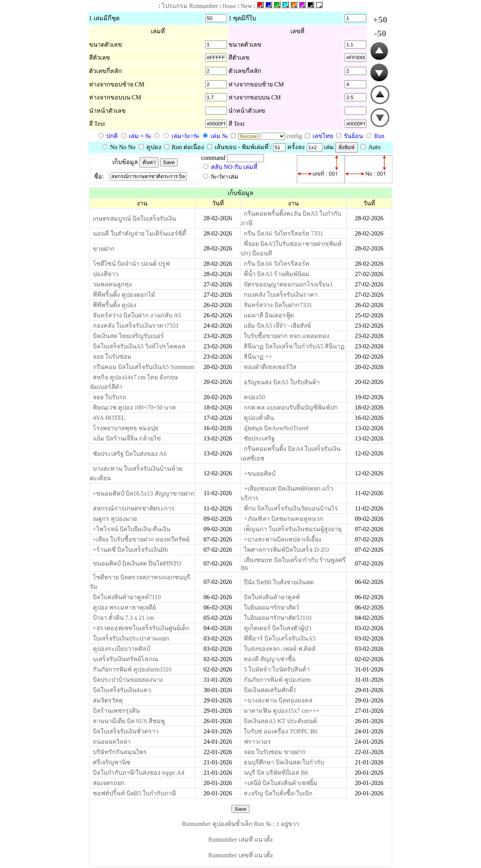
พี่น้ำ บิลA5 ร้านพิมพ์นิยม (277, 274)
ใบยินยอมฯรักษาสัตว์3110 (277, 618)
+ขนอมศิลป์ (259, 474)
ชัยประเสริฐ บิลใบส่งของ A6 (130, 454)
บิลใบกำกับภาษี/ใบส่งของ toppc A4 (139, 773)
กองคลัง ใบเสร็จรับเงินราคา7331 (136, 326)
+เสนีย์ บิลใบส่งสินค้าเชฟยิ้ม (280, 783)
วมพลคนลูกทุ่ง (112, 284)
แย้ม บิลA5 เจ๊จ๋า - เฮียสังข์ (277, 326)
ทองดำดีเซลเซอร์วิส (270, 367)
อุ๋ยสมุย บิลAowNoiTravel (276, 428)
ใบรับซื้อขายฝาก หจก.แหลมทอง (287, 336)
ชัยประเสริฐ (259, 438)
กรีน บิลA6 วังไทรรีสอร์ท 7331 (283, 233)
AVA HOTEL (109, 418)
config (295, 136)
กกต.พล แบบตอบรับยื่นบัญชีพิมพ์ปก (291, 407)
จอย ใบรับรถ (110, 397)
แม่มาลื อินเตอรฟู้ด (269, 315)
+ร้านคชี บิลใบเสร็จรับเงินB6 (130, 550)
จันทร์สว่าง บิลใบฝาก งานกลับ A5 (137, 315)
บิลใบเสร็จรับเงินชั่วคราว (126, 731)
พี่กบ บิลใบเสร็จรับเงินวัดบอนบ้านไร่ (291, 508)
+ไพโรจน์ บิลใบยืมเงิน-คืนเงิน (132, 529)
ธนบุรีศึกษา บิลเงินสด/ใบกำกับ (284, 762)
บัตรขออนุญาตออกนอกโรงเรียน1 (288, 284)
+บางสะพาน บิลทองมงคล (278, 700)
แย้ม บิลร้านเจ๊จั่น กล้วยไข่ (127, 438)
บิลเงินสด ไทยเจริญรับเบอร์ (128, 336)
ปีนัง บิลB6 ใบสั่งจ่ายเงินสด (279, 582)
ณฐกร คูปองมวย (115, 519)
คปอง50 (254, 397)
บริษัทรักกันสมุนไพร (120, 752)
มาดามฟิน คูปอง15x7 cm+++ (282, 711)
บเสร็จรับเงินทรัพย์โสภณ (126, 659)
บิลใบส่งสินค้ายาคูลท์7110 (127, 597)
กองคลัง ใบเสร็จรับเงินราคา (281, 295)
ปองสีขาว (106, 274)
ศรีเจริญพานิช (112, 762)
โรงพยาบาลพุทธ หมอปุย (126, 428)
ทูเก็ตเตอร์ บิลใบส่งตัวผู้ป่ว (278, 628)
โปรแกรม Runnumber (190, 6)
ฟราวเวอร (257, 742)
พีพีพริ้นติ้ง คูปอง (115, 305)
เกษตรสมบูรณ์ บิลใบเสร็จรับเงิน (134, 219)
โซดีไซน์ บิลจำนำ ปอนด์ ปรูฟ (131, 264)
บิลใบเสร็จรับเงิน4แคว (122, 690)
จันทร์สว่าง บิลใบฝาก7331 (278, 305)
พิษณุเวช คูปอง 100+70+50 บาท (134, 407)
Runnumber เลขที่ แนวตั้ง (241, 855)
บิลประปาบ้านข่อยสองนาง (128, 680)
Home (229, 6)
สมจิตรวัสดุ (108, 700)
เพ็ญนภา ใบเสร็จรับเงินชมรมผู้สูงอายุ (293, 529)
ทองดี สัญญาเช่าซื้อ (270, 659)
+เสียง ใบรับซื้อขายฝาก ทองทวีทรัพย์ (141, 539)
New (246, 6)
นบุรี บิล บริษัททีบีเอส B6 (276, 773)
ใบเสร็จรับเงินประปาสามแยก (131, 638)
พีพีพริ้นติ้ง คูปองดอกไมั (124, 295)
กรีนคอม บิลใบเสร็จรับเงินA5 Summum (144, 367)
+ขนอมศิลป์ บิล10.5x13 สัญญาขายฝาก (144, 493)
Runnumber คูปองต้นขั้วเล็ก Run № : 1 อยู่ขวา (241, 824)
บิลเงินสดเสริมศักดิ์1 (270, 690)
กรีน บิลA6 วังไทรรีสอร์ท (277, 264)
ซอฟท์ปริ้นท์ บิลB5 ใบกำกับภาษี (135, 793)
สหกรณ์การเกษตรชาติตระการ (134, 508)
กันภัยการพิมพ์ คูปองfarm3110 (132, 669)
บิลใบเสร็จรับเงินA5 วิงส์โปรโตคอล (139, 346)
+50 (380, 20)
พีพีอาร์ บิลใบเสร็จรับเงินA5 (280, 638)
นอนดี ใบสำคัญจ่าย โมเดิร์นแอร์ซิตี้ (139, 233)
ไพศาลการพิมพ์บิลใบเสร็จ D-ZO (286, 550)
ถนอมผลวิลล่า (112, 742)
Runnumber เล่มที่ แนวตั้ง (241, 840)
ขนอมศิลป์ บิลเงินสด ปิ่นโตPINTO (137, 563)
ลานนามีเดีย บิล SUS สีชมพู (129, 721)
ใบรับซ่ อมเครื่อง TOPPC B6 (280, 731)
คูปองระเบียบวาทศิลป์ (121, 649)
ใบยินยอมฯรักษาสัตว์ (271, 607)
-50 (380, 33)
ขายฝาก (104, 249)
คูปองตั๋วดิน (259, 418)
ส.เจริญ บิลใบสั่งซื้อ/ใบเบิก (278, 793)
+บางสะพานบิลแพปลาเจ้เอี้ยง (282, 539)
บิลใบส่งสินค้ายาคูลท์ (272, 597)
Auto (371, 147)
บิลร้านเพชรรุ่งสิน (116, 711)
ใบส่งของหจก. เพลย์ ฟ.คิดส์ (280, 649)
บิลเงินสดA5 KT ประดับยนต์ (280, 721)
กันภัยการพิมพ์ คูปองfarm (277, 680)
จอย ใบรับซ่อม (112, 357)
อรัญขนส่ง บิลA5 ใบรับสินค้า (282, 382)
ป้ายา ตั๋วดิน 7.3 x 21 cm (124, 618)
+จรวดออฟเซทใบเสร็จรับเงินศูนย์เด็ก (141, 628)
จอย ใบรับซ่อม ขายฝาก (275, 752)
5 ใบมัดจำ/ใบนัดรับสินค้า (277, 669)
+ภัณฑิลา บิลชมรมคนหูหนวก (283, 519)
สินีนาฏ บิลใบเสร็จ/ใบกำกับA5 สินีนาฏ (294, 346)
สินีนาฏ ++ (258, 357)
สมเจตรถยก (109, 783)
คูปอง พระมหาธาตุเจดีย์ (124, 607)
